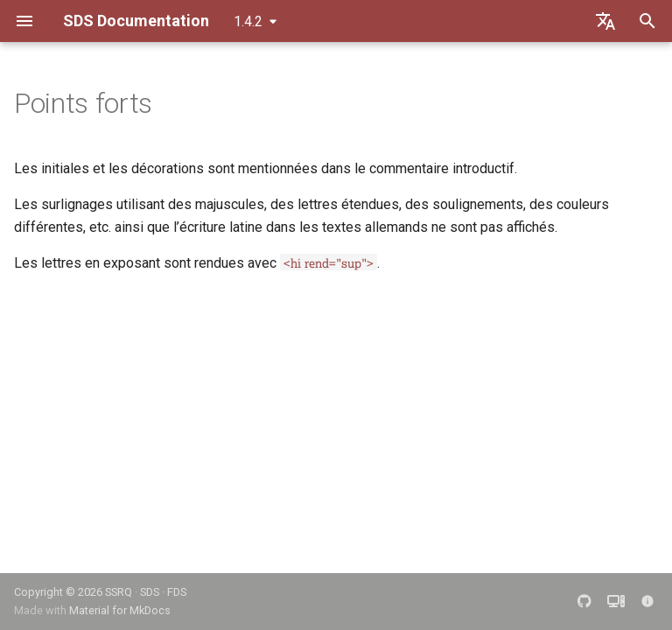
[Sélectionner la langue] (605, 21)
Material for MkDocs (120, 610)
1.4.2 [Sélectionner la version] (248, 21)
